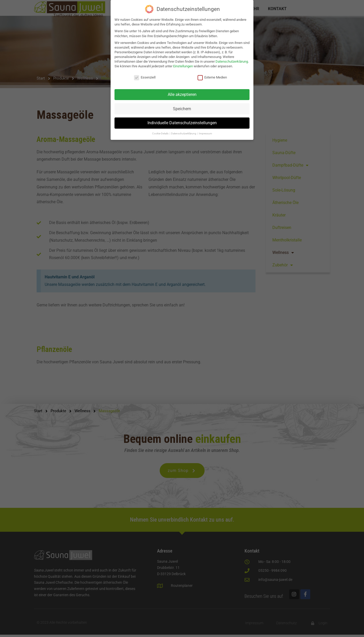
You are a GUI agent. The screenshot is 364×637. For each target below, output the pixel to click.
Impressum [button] (205, 133)
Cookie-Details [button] (161, 133)
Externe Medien (212, 77)
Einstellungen (183, 66)
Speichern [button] (182, 109)
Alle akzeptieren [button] (182, 94)
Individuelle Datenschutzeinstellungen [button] (182, 123)
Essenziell (145, 77)
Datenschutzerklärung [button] (184, 133)
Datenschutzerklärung (232, 61)
